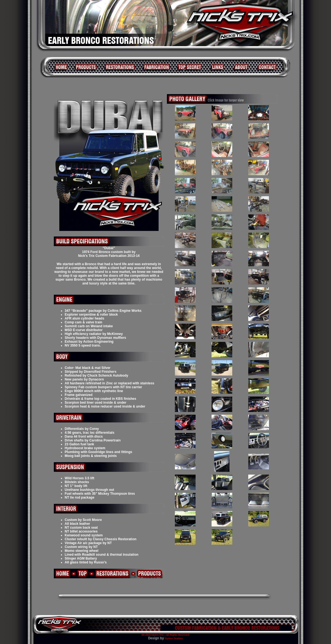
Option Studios (174, 638)
